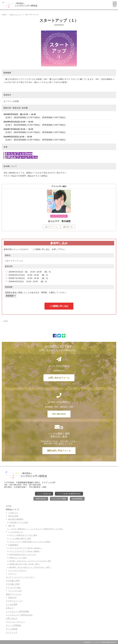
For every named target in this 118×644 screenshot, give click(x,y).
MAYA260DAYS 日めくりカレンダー (23, 554)
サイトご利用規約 (13, 625)
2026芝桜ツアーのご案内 (19, 522)
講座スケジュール (16, 15)
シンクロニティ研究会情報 (17, 612)
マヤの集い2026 (13, 584)
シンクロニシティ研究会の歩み (19, 615)
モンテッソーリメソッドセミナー (20, 577)
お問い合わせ (41, 499)
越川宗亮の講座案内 (16, 519)
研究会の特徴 (13, 516)
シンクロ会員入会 (44, 494)
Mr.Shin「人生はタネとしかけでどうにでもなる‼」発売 (30, 561)
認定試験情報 (77, 499)
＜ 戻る (5, 321)
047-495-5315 (59, 414)
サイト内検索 (12, 629)
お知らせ (10, 608)
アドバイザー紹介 (13, 588)
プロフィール (52, 227)
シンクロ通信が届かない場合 (20, 538)
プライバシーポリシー (15, 622)
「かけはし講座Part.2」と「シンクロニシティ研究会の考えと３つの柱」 (37, 529)
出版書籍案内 (13, 545)
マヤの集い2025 (13, 581)
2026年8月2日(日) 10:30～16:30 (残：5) (26, 281)
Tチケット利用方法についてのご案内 (23, 535)
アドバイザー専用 (59, 499)
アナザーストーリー (14, 601)
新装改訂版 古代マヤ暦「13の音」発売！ (25, 564)
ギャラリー (12, 574)
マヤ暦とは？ (13, 513)
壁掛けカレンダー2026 (18, 558)
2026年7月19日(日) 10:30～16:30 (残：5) (27, 278)
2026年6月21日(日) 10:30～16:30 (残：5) (27, 275)
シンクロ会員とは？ (16, 532)
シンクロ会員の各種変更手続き (69, 494)
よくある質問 (12, 604)
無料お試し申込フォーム (59, 451)
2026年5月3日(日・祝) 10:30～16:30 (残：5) (28, 272)
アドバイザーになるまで (17, 571)
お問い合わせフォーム (59, 378)
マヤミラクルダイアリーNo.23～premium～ (26, 548)
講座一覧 (68, 227)
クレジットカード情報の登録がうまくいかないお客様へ (30, 542)
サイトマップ (12, 632)
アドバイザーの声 (15, 591)
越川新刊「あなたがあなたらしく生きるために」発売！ (30, 567)
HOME (4, 15)
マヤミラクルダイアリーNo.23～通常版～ (25, 551)
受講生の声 (12, 598)
